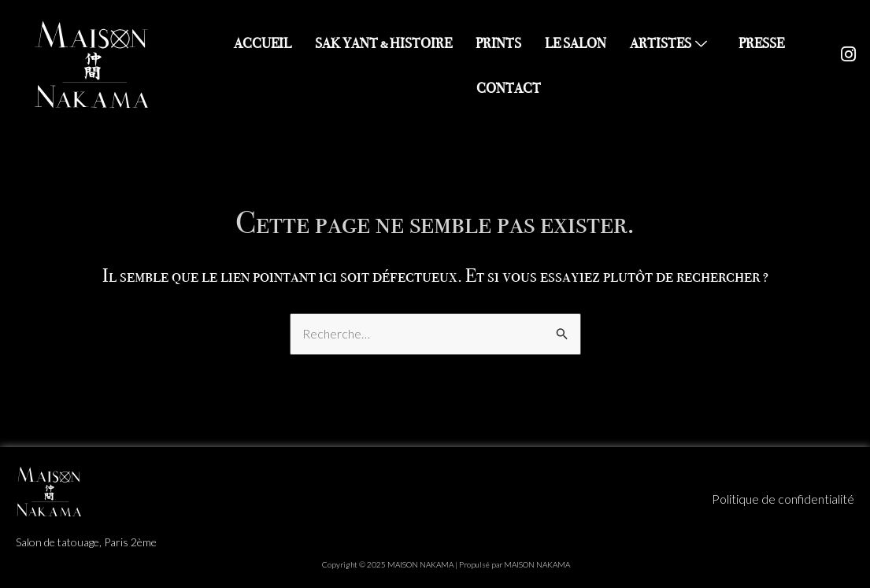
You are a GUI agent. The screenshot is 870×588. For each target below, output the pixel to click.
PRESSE (761, 43)
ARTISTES (670, 43)
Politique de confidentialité (783, 499)
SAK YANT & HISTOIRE (383, 43)
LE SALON (576, 43)
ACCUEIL (263, 43)
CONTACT (509, 88)
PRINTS (498, 43)
